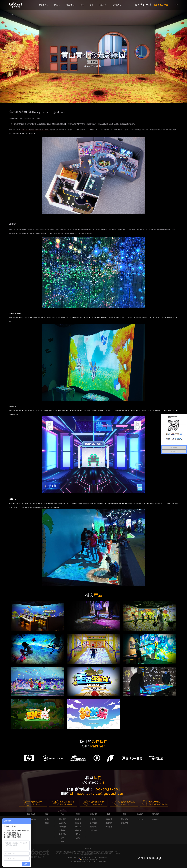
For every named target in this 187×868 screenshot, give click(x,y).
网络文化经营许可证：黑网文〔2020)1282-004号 (88, 862)
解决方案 (70, 5)
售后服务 (109, 827)
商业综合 (62, 827)
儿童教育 (62, 830)
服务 (82, 5)
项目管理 (109, 819)
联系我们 (156, 814)
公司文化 (93, 823)
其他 (62, 841)
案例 (47, 823)
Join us (140, 819)
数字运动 (62, 834)
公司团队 (93, 827)
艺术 (62, 838)
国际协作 (103, 5)
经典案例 (44, 5)
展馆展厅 (62, 819)
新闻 (92, 5)
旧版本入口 (31, 814)
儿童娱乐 (62, 823)
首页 (47, 814)
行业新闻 (124, 823)
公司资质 (93, 830)
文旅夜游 (78, 830)
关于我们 (117, 5)
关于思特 (93, 814)
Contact (156, 819)
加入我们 (140, 814)
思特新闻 (124, 819)
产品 (57, 5)
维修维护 (109, 823)
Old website (31, 819)
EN (177, 5)
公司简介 (93, 819)
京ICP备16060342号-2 (89, 860)
